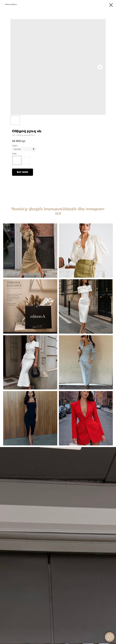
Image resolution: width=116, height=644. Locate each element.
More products (11, 4)
